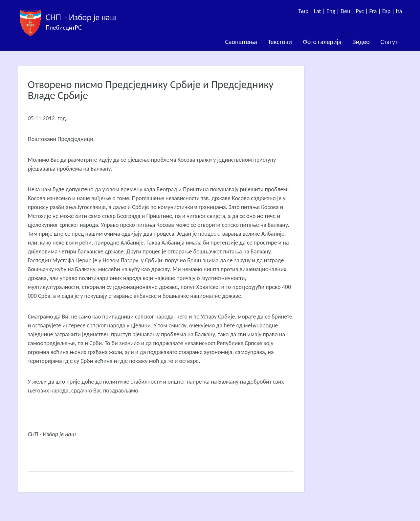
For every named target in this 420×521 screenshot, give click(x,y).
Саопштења (241, 42)
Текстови (280, 42)
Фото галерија (322, 42)
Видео (361, 42)
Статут (389, 42)
